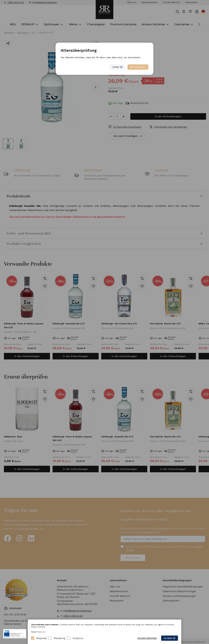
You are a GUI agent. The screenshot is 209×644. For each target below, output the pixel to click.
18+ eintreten (138, 67)
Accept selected (147, 638)
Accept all (170, 638)
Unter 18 (117, 67)
